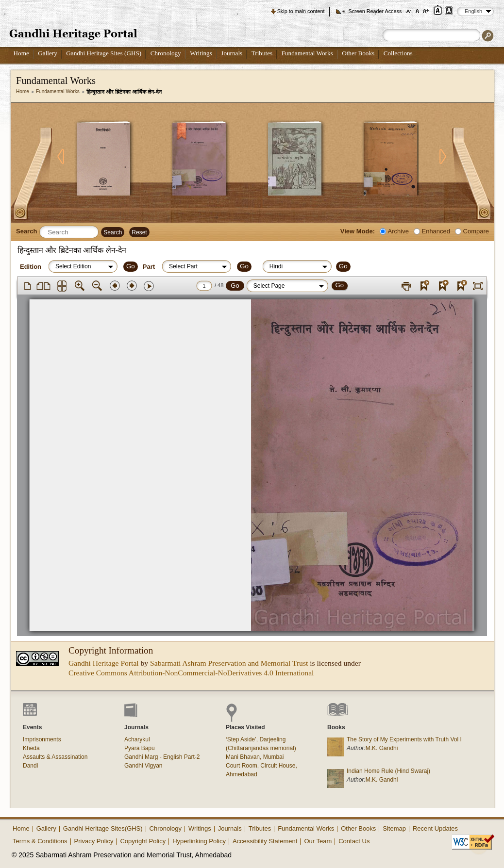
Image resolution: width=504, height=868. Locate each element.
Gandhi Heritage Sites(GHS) (103, 828)
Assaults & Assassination (55, 757)
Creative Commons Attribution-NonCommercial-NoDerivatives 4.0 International (191, 673)
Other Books (358, 53)
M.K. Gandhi (382, 748)
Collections (398, 53)
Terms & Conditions (40, 841)
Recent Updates (435, 828)
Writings (201, 53)
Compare (476, 231)
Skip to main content (301, 11)
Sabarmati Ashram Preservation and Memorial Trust (229, 663)
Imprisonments (42, 739)
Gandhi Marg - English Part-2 (162, 757)
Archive (398, 231)
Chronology (166, 53)
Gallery (48, 53)
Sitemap (394, 828)
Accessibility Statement (265, 841)
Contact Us (354, 841)
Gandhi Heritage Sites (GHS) (104, 53)
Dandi (30, 766)
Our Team (318, 841)
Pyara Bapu (140, 748)
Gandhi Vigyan (143, 766)
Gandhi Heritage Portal (104, 663)
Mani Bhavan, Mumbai (255, 757)
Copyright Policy (143, 841)
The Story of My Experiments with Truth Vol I (404, 739)
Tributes (262, 53)
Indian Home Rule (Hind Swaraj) (388, 771)
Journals (232, 53)
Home (21, 53)
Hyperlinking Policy (199, 841)
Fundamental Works (307, 53)
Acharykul (137, 739)
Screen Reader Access (375, 11)
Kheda (31, 748)
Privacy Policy (94, 841)
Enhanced (436, 231)
